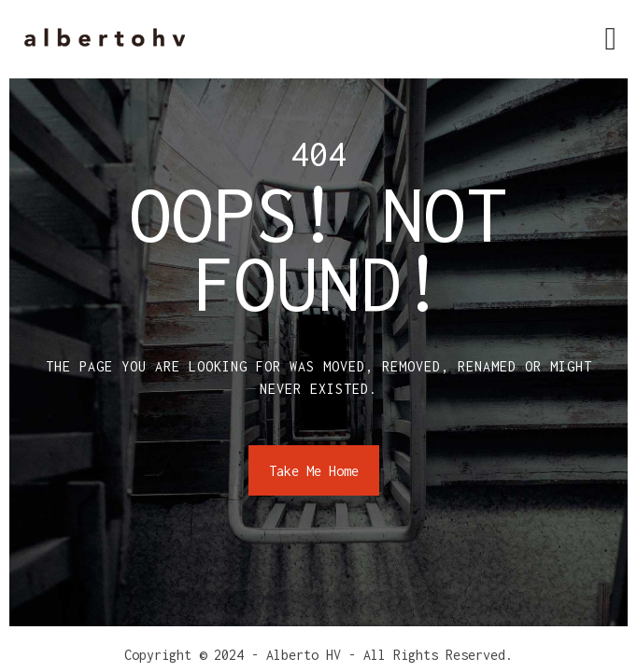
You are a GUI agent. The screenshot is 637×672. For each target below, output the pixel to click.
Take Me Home (314, 471)
